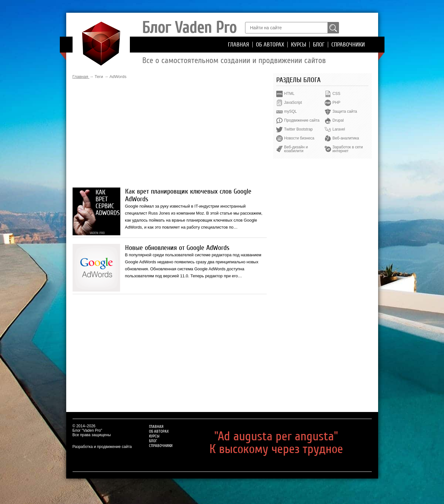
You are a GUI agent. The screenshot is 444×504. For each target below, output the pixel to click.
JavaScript (293, 103)
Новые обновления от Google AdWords (177, 248)
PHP (337, 103)
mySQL (291, 111)
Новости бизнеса (299, 138)
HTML (289, 94)
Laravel (339, 129)
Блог (319, 45)
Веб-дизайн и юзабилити (296, 149)
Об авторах (270, 45)
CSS (337, 94)
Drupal (338, 120)
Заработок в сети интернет (348, 149)
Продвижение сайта (302, 120)
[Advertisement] (170, 133)
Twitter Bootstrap (299, 129)
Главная (239, 45)
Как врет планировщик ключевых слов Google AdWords (188, 195)
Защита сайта (345, 111)
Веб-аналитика (346, 138)
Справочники (348, 45)
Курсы (299, 45)
